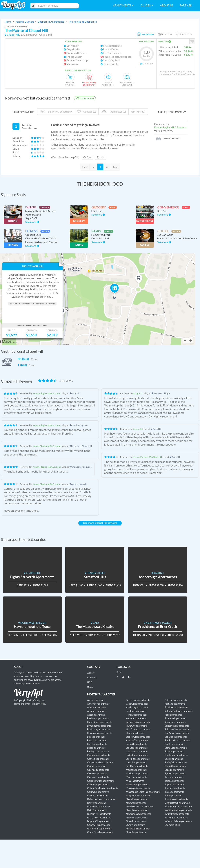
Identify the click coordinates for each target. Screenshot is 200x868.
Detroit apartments (97, 810)
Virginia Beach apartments (178, 803)
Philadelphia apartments (138, 829)
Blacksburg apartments (99, 729)
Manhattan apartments (137, 773)
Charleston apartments (99, 755)
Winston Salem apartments (178, 821)
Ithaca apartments (135, 733)
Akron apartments (96, 700)
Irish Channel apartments (138, 729)
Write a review (85, 98)
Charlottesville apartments (100, 762)
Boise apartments (96, 737)
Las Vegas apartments (137, 748)
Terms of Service (22, 704)
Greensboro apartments (138, 700)
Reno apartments (173, 715)
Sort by (163, 112)
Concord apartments (98, 795)
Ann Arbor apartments (98, 704)
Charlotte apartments (98, 759)
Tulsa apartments (173, 795)
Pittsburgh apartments (176, 700)
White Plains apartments (177, 814)
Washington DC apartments (178, 806)
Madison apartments (136, 770)
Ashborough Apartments (158, 577)
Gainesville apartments (98, 825)
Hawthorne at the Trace (32, 626)
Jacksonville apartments (138, 737)
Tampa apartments (174, 777)
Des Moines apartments (99, 806)
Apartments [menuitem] (123, 5)
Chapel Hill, (13, 35)
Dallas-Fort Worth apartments (102, 799)
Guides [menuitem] (147, 5)
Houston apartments (136, 718)
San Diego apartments (176, 737)
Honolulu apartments (136, 715)
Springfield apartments (176, 762)
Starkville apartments (175, 766)
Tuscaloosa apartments (176, 799)
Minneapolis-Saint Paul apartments (143, 792)
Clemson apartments (97, 773)
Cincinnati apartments (98, 770)
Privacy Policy (39, 704)
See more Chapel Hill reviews (100, 523)
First (85, 167)
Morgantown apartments (138, 795)
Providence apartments (176, 707)
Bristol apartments (96, 748)
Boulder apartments (97, 744)
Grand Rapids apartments (100, 832)
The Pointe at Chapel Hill (82, 22)
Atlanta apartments (97, 711)
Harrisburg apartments (137, 707)
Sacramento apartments (177, 726)
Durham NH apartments (99, 814)
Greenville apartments (137, 704)
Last (115, 167)
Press (90, 687)
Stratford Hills (95, 577)
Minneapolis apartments (138, 788)
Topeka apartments (174, 784)
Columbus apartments (98, 792)
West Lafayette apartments (178, 810)
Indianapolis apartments (138, 722)
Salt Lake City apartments (177, 729)
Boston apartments (97, 740)
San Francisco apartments (177, 740)
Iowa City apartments (137, 726)
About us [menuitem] (167, 5)
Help (90, 682)
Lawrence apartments (137, 751)
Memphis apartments (136, 777)
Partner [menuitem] (186, 5)
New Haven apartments (138, 810)
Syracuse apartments (175, 773)
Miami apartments (135, 781)
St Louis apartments (174, 770)
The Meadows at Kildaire (95, 626)
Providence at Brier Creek (158, 626)
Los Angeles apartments (138, 759)
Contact (92, 678)
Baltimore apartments (98, 718)
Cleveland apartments (98, 777)
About (91, 673)
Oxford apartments (136, 825)
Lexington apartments (137, 755)
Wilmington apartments (176, 818)
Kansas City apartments (138, 740)
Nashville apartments (136, 799)
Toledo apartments (174, 781)
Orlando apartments (136, 821)
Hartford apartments (136, 711)
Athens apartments (97, 707)
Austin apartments (96, 715)
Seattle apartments (174, 751)
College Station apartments (101, 781)
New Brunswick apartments (139, 806)
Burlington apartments (98, 751)
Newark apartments (136, 803)
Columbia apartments (98, 784)
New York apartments (137, 818)
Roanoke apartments (175, 722)
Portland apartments (175, 704)
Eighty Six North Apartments (32, 577)
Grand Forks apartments (99, 829)
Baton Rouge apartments (99, 722)
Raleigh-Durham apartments (179, 711)
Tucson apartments (174, 792)
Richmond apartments (176, 718)
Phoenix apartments (136, 832)
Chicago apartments (97, 766)
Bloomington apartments (99, 733)
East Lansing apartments (99, 818)
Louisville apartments (136, 762)
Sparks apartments (174, 759)
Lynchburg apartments (137, 766)
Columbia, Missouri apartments (103, 788)
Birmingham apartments (99, 726)
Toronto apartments (175, 788)
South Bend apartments (176, 755)
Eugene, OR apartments (99, 821)
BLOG (119, 672)
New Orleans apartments (138, 814)
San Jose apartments (175, 744)
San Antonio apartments (177, 733)
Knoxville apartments (136, 744)
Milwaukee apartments (137, 784)
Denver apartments (97, 803)
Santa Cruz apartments (176, 748)
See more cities (172, 825)
